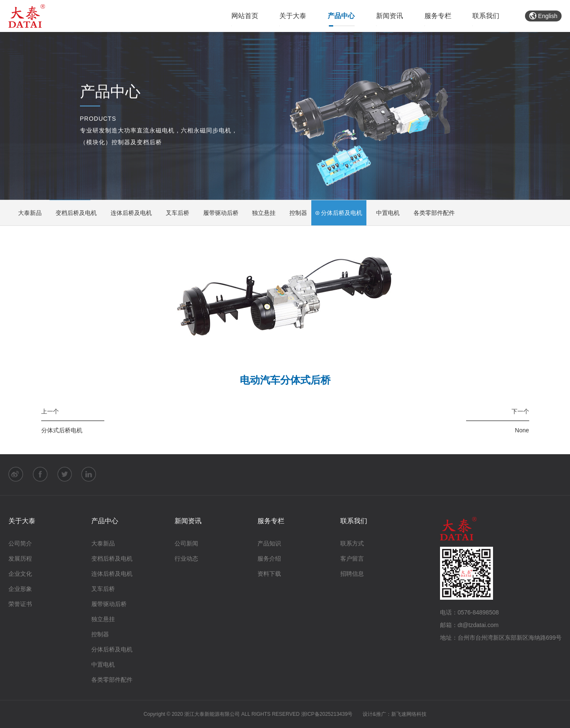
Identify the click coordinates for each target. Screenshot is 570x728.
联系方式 (352, 544)
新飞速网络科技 (409, 715)
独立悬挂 (261, 213)
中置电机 (386, 213)
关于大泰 (293, 16)
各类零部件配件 (432, 213)
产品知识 (269, 544)
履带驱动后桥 (218, 213)
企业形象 (20, 589)
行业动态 (186, 559)
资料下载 (269, 574)
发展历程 (20, 559)
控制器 (296, 213)
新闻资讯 (390, 16)
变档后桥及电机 (73, 213)
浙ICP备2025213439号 (327, 715)
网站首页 (245, 16)
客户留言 (352, 559)
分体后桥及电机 (339, 213)
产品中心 (341, 16)
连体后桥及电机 (129, 213)
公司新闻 (186, 544)
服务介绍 (269, 559)
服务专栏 (438, 16)
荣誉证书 (20, 604)
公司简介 (20, 544)
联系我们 (486, 16)
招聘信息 (352, 574)
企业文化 (20, 574)
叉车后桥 (175, 213)
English (543, 16)
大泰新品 (27, 213)
